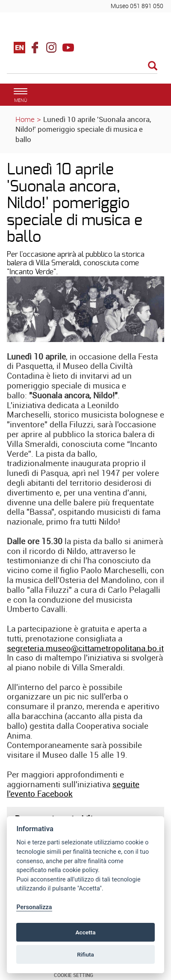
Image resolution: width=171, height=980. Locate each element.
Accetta (85, 932)
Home (25, 119)
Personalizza (34, 907)
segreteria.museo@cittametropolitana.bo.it (85, 648)
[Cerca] (82, 67)
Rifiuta (85, 954)
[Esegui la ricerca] (153, 66)
